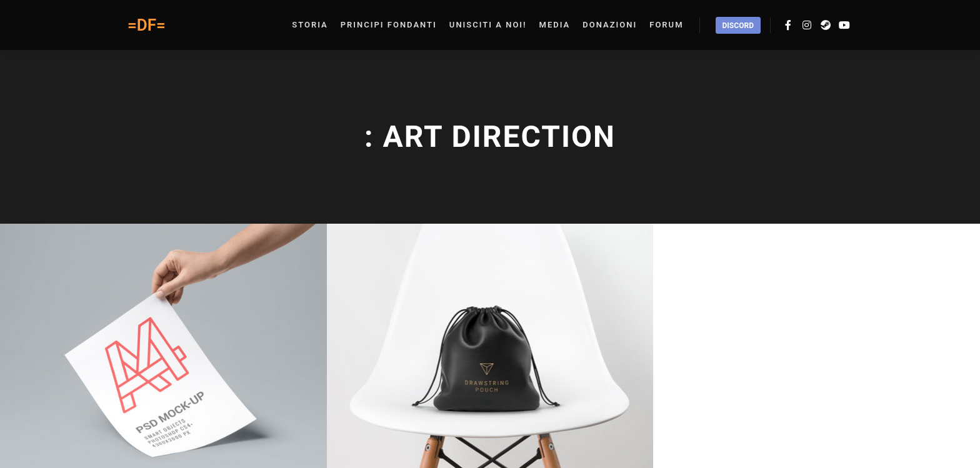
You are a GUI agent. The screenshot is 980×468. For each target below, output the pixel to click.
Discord (738, 26)
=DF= (147, 25)
